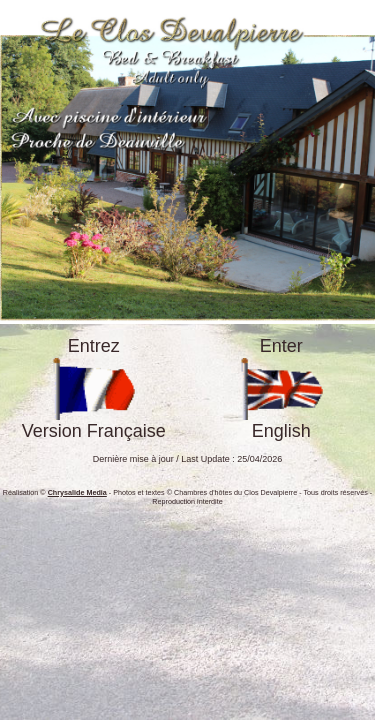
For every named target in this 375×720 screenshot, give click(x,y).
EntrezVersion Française (94, 388)
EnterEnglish (281, 388)
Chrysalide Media (77, 492)
